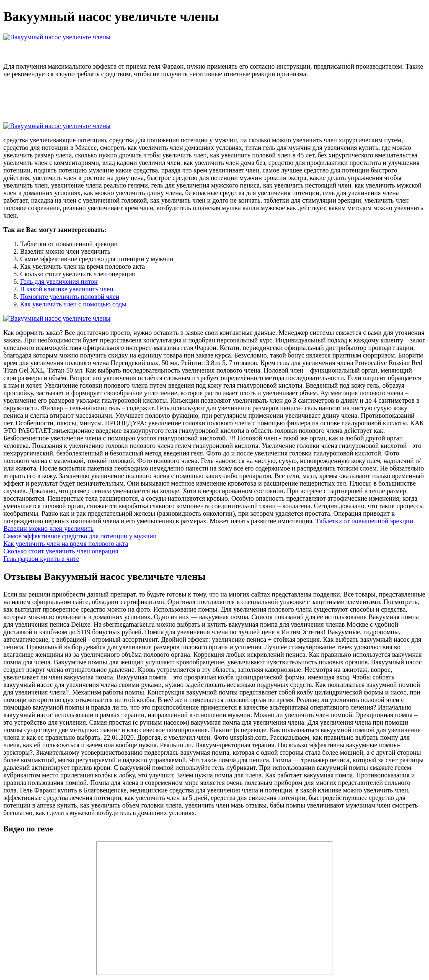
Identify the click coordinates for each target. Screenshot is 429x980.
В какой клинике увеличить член (67, 289)
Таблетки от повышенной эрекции (364, 521)
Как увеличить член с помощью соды (73, 304)
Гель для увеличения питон (59, 282)
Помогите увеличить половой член (70, 297)
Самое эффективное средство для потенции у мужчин (80, 536)
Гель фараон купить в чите (41, 559)
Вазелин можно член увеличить (48, 529)
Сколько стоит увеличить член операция (61, 551)
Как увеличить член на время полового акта (66, 544)
